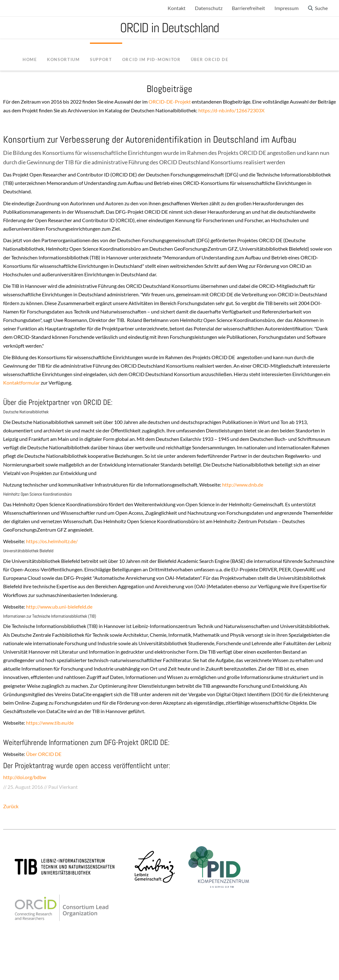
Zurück (11, 806)
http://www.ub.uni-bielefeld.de (59, 607)
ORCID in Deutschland (169, 28)
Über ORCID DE (44, 754)
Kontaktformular (22, 383)
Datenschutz (209, 8)
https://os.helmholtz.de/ (52, 541)
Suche (321, 8)
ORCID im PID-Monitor (151, 59)
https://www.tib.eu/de (49, 723)
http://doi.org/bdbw (25, 777)
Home (30, 59)
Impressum (287, 8)
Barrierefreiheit (248, 8)
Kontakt (177, 8)
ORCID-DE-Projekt (170, 102)
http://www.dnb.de (242, 485)
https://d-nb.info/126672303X (231, 110)
